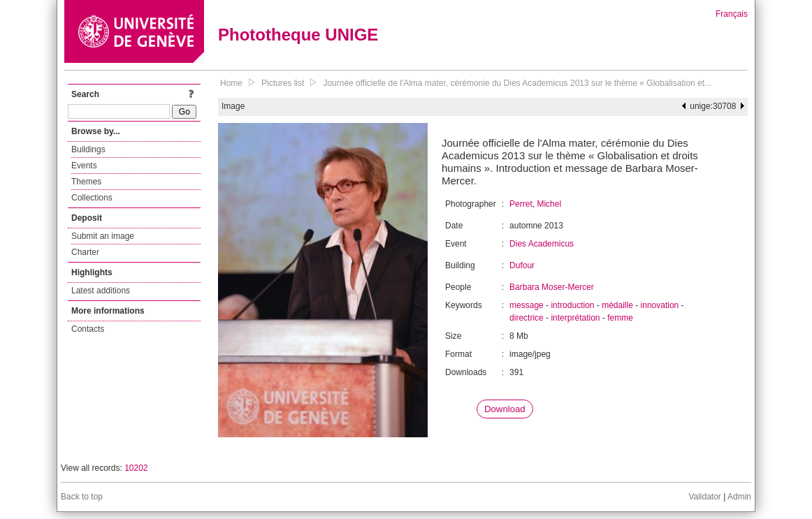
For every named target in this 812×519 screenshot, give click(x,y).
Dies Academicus (542, 244)
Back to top (82, 497)
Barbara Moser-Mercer (552, 287)
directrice (527, 318)
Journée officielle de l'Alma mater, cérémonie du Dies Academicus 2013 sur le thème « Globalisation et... (517, 83)
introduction (572, 305)
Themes (86, 182)
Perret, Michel (535, 204)
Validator (704, 497)
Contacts (88, 329)
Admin (739, 497)
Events (84, 166)
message (527, 305)
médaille (617, 305)
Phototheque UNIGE (298, 35)
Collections (92, 198)
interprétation (575, 318)
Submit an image (103, 236)
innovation (660, 305)
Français (732, 14)
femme (620, 318)
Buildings (88, 149)
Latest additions (101, 291)
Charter (85, 252)
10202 (136, 468)
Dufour (522, 265)
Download (505, 409)
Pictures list (283, 83)
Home (231, 83)
